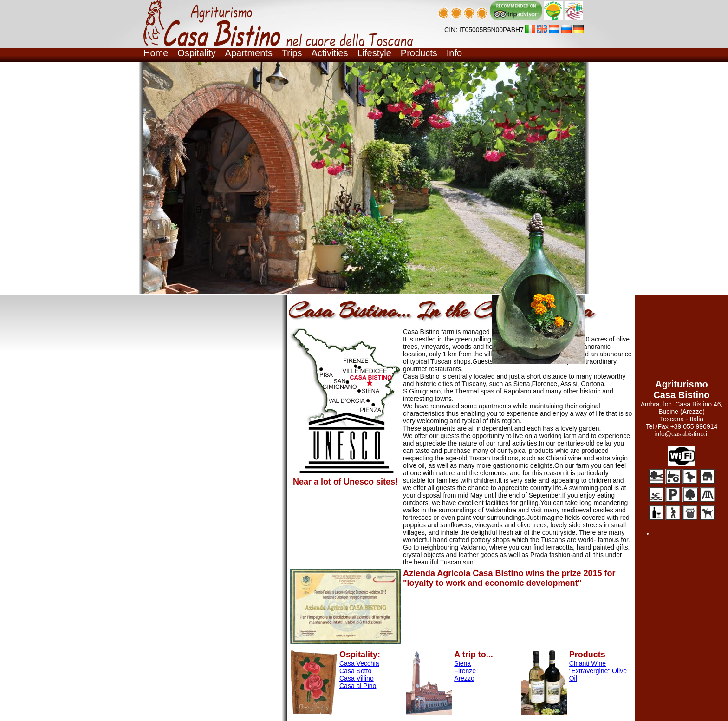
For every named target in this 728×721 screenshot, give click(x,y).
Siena (462, 663)
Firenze (465, 671)
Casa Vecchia (359, 663)
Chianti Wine (588, 663)
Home (156, 53)
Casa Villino (357, 678)
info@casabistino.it (682, 434)
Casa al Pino (358, 686)
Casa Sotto (355, 671)
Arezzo (464, 678)
